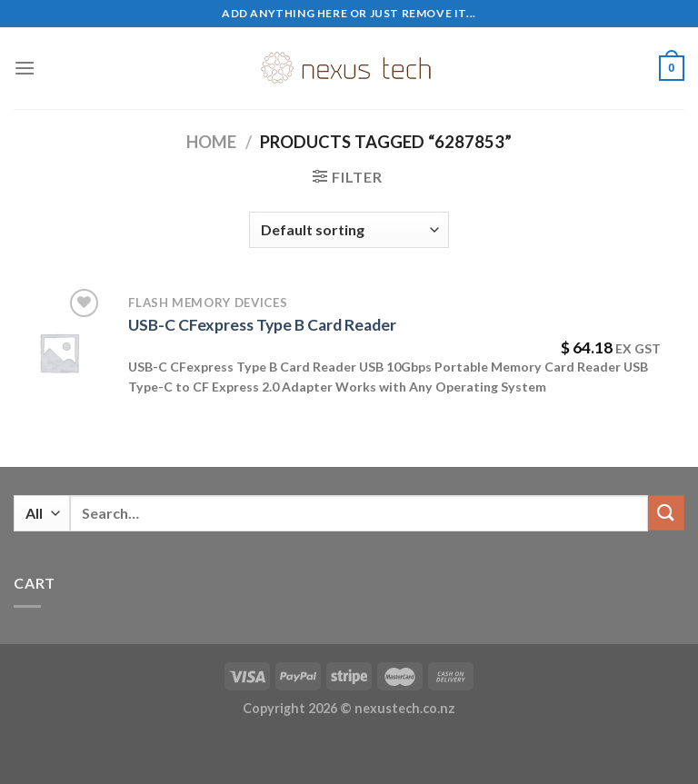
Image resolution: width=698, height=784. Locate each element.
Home (211, 142)
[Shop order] (349, 230)
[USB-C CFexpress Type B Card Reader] (59, 352)
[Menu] (25, 68)
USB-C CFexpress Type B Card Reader (262, 325)
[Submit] (666, 513)
